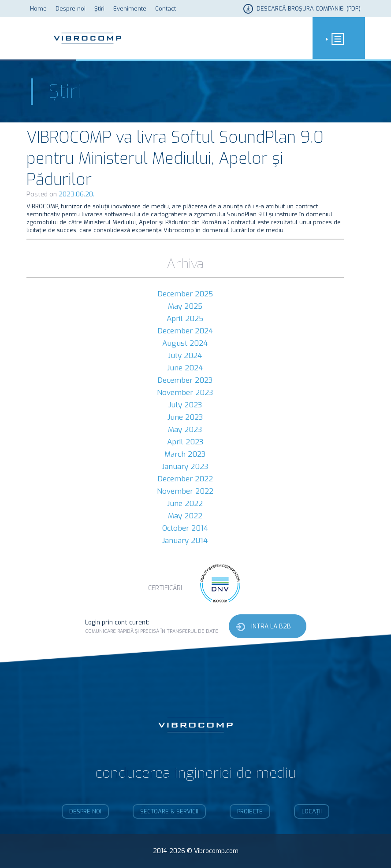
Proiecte (250, 811)
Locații (312, 811)
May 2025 (185, 306)
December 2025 (185, 294)
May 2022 (185, 516)
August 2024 (185, 343)
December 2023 (185, 380)
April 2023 (185, 442)
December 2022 (185, 479)
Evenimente (130, 9)
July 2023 (185, 405)
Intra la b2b (271, 626)
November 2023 (185, 393)
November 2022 (185, 491)
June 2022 (185, 504)
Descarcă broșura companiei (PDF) (309, 9)
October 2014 (185, 528)
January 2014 (185, 541)
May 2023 (185, 430)
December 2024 (185, 331)
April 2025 (185, 319)
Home (38, 9)
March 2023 (185, 454)
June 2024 (185, 368)
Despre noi (71, 9)
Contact (166, 9)
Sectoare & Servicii (169, 811)
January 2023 (185, 467)
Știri (99, 9)
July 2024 (185, 356)
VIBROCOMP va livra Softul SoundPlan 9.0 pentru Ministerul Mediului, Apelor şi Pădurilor (175, 159)
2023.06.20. (76, 194)
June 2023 (185, 417)
